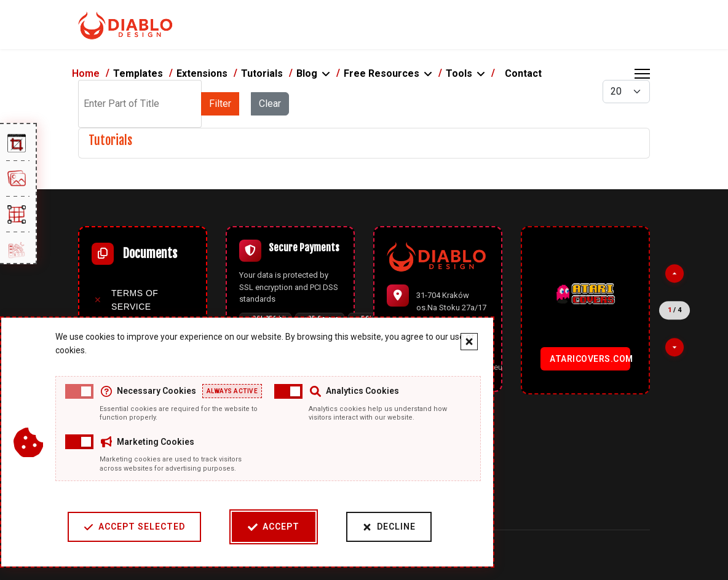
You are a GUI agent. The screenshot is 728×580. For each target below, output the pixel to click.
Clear (270, 104)
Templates (138, 73)
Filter (220, 104)
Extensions (202, 73)
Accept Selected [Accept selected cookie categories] (134, 527)
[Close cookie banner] (469, 342)
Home (86, 73)
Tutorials (262, 73)
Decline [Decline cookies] (389, 527)
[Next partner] (675, 347)
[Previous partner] (675, 273)
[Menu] (642, 74)
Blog (307, 73)
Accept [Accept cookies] (274, 527)
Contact (523, 73)
